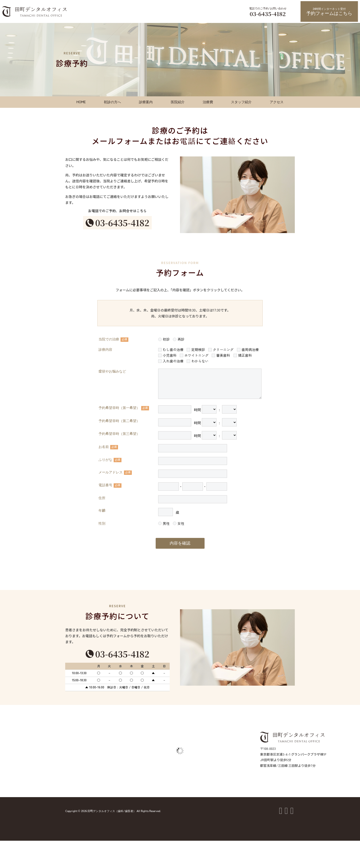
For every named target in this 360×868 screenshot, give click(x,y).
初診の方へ (112, 102)
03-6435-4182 (268, 14)
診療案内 (146, 102)
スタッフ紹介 (241, 102)
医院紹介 (178, 102)
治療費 (208, 102)
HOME (81, 102)
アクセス (277, 102)
